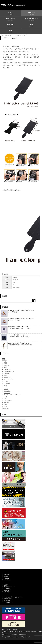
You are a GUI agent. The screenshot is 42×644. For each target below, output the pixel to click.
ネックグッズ (7, 377)
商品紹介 (32, 13)
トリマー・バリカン (9, 372)
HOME (2, 35)
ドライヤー (6, 374)
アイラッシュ (7, 383)
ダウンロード (10, 19)
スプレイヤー (7, 391)
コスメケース (7, 393)
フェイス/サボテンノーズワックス (12, 395)
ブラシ (5, 387)
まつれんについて (8, 599)
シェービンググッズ (9, 379)
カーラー (6, 397)
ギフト (5, 405)
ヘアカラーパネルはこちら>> (12, 190)
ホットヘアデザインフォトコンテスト (13, 597)
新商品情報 (6, 575)
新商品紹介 (6, 366)
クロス (5, 364)
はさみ (5, 385)
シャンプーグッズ (8, 401)
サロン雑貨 (6, 403)
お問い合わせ (5, 408)
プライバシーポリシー (9, 587)
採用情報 (10, 25)
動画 (10, 31)
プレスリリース (8, 600)
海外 (32, 25)
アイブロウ (6, 381)
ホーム (10, 13)
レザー (5, 399)
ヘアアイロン (7, 370)
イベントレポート (32, 19)
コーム (5, 375)
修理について (7, 590)
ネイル (5, 406)
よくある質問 (7, 588)
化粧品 (5, 368)
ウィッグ (6, 389)
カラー (12, 35)
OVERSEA (6, 578)
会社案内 (6, 585)
